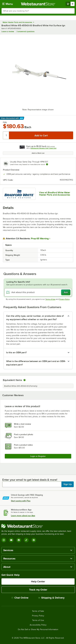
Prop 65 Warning (40, 239)
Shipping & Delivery (51, 598)
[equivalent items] (25, 380)
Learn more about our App (23, 516)
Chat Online (20, 598)
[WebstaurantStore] (38, 526)
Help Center (38, 581)
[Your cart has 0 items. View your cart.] (70, 4)
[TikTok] (26, 540)
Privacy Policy (64, 299)
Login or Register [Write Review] (38, 456)
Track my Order (38, 590)
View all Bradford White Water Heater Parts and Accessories (55, 194)
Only (5, 122)
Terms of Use (50, 299)
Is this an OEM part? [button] (16, 353)
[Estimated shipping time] (47, 164)
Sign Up (68, 484)
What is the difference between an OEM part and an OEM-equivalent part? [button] (36, 363)
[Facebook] (19, 540)
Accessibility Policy (38, 625)
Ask (66, 292)
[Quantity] (6, 135)
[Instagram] (4, 540)
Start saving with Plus (21, 501)
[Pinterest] (34, 540)
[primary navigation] (8, 4)
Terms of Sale (38, 611)
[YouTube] (11, 540)
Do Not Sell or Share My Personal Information (38, 630)
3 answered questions (25, 31)
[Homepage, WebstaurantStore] (38, 4)
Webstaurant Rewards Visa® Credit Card (43, 148)
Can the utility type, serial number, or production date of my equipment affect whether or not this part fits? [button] (35, 318)
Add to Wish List (38, 153)
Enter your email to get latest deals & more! (30, 480)
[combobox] (38, 11)
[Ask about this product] (38, 292)
